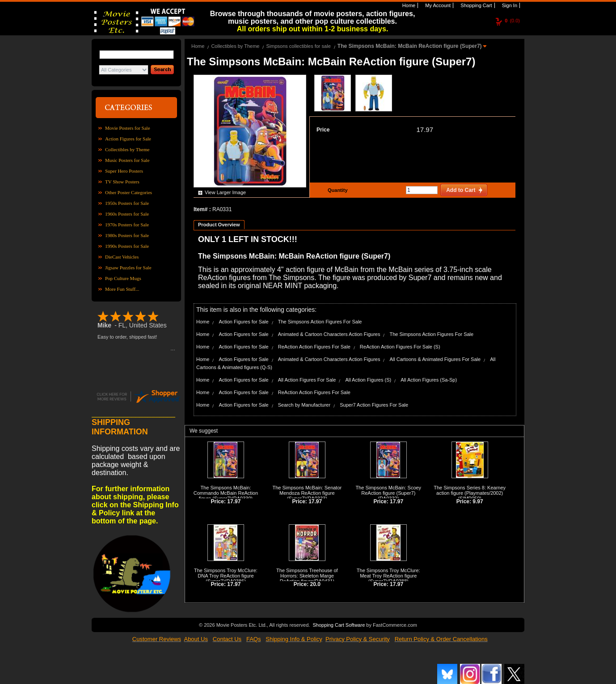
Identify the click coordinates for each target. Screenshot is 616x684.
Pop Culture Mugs (123, 278)
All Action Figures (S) (368, 380)
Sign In (509, 5)
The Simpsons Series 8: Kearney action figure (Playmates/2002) (470, 490)
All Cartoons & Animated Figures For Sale (435, 359)
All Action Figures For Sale (307, 380)
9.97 (478, 501)
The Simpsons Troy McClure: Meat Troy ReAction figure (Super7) (388, 576)
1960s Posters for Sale (127, 214)
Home (408, 5)
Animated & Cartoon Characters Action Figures (329, 334)
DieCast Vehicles (122, 257)
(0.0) (512, 21)
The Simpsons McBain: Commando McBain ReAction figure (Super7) (226, 493)
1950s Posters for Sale (127, 203)
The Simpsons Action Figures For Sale (320, 322)
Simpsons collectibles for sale (298, 46)
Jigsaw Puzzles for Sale (128, 268)
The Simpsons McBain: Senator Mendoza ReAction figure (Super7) (307, 493)
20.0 (315, 584)
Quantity (337, 190)
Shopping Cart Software (339, 624)
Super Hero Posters (124, 171)
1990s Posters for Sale (127, 246)
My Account (437, 5)
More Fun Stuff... (122, 289)
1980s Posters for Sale (127, 235)
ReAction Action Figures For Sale (314, 347)
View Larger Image (225, 192)
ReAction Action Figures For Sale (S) (400, 347)
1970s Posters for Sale (127, 225)
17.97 (425, 130)
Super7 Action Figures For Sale (374, 405)
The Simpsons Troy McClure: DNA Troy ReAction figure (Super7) (226, 576)
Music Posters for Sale (127, 160)
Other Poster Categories (129, 192)
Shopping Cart (475, 5)
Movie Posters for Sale (128, 128)
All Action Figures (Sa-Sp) (429, 380)
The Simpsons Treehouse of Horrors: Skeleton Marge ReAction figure (307, 576)
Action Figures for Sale (128, 139)
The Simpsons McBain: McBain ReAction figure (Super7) (410, 46)
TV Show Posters (122, 182)
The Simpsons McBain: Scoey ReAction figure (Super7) (388, 490)
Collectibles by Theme (127, 149)
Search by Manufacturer (304, 405)
